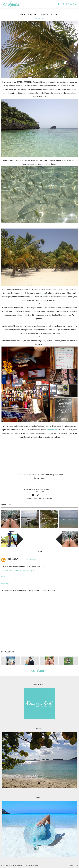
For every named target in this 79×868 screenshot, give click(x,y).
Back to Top (74, 865)
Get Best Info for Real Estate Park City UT (19, 570)
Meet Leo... (68, 661)
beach (31, 498)
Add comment (6, 584)
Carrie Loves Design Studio (30, 865)
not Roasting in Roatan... (30, 519)
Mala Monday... (49, 661)
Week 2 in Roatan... (10, 519)
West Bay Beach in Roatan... (49, 519)
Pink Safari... (30, 661)
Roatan (44, 498)
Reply (3, 577)
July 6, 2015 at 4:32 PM (29, 560)
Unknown (13, 559)
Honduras (37, 498)
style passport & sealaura (10, 661)
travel (49, 498)
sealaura (9, 865)
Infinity (43, 293)
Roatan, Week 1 (69, 519)
